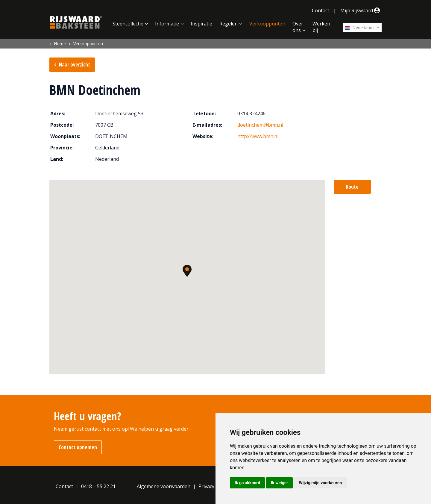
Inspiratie (201, 24)
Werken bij (321, 27)
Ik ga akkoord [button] (247, 483)
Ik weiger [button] (279, 483)
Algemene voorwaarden (164, 486)
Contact (321, 10)
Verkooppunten (267, 24)
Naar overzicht (75, 65)
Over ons (298, 27)
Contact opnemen (78, 447)
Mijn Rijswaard (361, 10)
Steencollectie (128, 24)
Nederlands (360, 27)
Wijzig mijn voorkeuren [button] (320, 483)
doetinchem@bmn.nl (260, 125)
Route (352, 187)
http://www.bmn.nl (258, 136)
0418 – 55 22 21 (98, 486)
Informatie (167, 24)
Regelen (229, 24)
